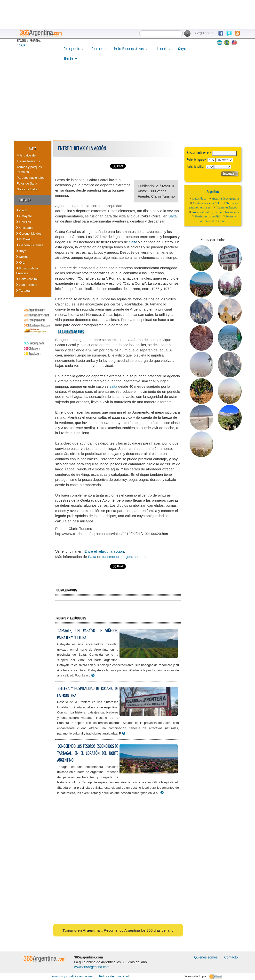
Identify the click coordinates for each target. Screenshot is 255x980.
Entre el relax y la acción (104, 551)
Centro (99, 48)
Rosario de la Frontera (27, 271)
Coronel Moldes (29, 234)
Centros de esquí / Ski (207, 203)
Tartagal (23, 291)
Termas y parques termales (29, 169)
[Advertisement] (127, 104)
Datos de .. (199, 198)
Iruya (21, 251)
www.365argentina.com (92, 967)
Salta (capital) (27, 279)
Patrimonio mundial (208, 216)
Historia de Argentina (225, 198)
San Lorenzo (27, 285)
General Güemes (30, 245)
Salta (22, 46)
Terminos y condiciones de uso (72, 976)
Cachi (22, 210)
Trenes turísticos (28, 161)
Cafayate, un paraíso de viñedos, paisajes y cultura (88, 634)
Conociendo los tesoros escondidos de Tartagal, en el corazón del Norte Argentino (88, 753)
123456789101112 (225, 160)
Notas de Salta (27, 189)
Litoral (163, 48)
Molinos (23, 257)
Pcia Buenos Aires (131, 48)
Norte (71, 58)
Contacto (231, 957)
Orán (21, 263)
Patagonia (74, 48)
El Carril (23, 239)
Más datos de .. (28, 155)
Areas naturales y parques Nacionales (216, 212)
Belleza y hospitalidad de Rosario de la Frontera (88, 692)
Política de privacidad (114, 976)
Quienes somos (206, 957)
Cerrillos (24, 222)
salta (113, 386)
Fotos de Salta (27, 183)
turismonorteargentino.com (124, 557)
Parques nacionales (31, 178)
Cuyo (184, 48)
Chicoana (24, 228)
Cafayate (24, 216)
